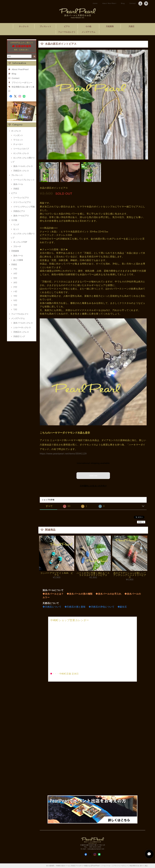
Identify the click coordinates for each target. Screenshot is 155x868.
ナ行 (15, 287)
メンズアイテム (88, 32)
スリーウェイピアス (22, 202)
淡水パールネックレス (23, 166)
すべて (49, 506)
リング (16, 225)
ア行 (15, 269)
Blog (123, 3)
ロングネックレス (21, 153)
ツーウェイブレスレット (24, 180)
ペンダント (18, 135)
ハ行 (15, 291)
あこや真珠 (18, 260)
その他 (88, 26)
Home (95, 3)
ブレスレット (45, 26)
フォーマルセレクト (67, 32)
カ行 (15, 273)
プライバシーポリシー (22, 83)
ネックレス (24, 26)
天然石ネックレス (21, 171)
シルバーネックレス (22, 327)
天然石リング (19, 336)
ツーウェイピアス (21, 198)
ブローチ (17, 246)
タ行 (15, 282)
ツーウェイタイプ (21, 149)
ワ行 (15, 309)
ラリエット (18, 140)
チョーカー (18, 144)
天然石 (131, 26)
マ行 (15, 296)
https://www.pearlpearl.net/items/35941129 (63, 454)
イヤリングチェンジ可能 (24, 207)
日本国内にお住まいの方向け (93, 486)
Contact (133, 3)
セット (16, 229)
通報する (141, 522)
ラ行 (15, 305)
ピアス (67, 26)
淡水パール (18, 184)
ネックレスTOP (20, 242)
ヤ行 (15, 300)
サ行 (15, 278)
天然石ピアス (19, 211)
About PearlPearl (109, 3)
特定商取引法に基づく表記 (139, 866)
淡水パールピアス (21, 216)
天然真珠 (110, 26)
